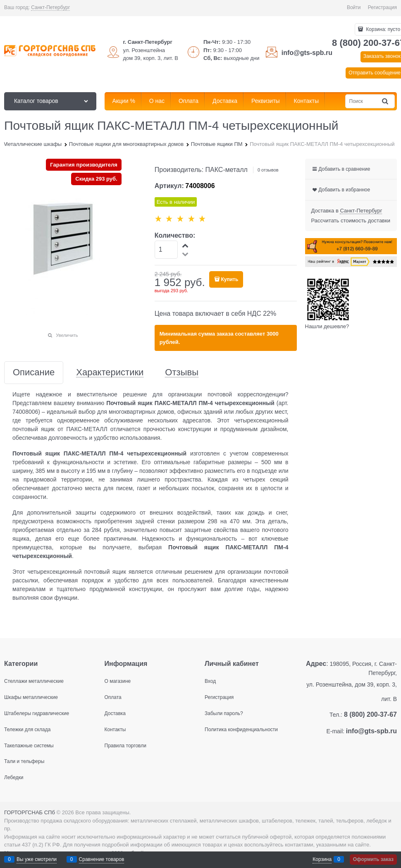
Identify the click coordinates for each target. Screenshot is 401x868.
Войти (354, 7)
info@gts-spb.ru (307, 53)
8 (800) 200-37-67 (370, 714)
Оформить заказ (373, 859)
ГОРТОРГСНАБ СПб (30, 812)
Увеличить (67, 335)
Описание (34, 373)
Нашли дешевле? (327, 326)
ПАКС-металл (227, 170)
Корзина (322, 859)
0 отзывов (268, 170)
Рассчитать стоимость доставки (351, 221)
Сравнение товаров (102, 859)
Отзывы (182, 373)
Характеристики (110, 373)
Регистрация (382, 7)
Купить (229, 279)
